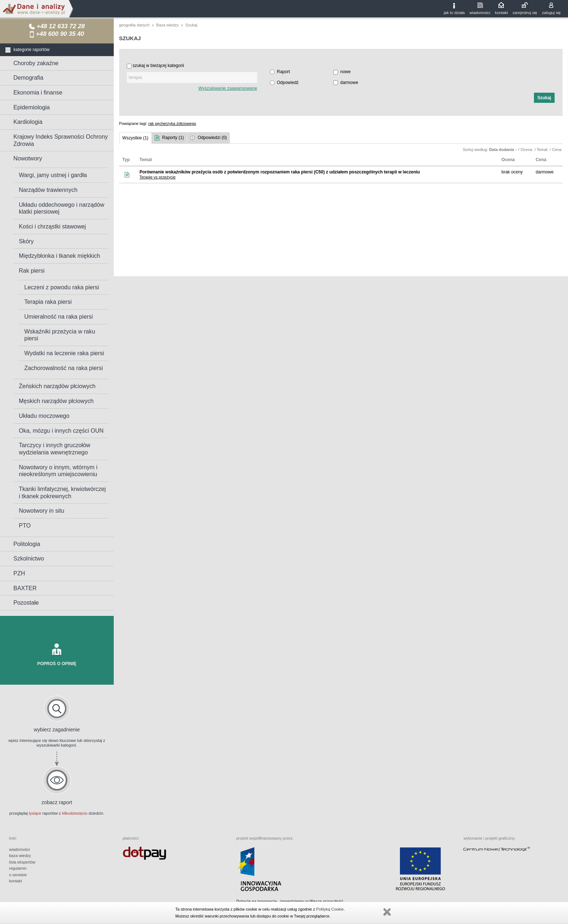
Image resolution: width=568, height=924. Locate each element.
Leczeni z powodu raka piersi (62, 287)
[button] (544, 98)
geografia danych (134, 25)
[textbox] (192, 77)
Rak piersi (32, 271)
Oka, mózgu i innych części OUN (61, 431)
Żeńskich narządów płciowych (57, 386)
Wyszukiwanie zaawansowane (228, 88)
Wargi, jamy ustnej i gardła (53, 175)
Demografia (28, 78)
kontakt (502, 13)
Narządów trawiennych (48, 190)
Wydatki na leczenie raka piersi (64, 353)
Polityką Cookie (330, 909)
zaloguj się (551, 13)
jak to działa (454, 13)
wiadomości (480, 13)
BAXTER (25, 588)
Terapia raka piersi (48, 302)
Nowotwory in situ (41, 511)
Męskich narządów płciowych (56, 401)
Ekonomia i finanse (38, 93)
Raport (283, 72)
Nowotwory (28, 158)
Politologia (27, 544)
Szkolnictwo (29, 558)
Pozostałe (26, 603)
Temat (542, 150)
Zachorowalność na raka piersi (64, 368)
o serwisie (18, 875)
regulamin (18, 868)
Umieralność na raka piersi (59, 317)
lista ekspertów (22, 862)
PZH (19, 573)
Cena (557, 150)
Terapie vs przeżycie (158, 177)
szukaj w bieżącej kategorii (158, 66)
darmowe (349, 83)
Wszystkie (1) (135, 138)
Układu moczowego (44, 416)
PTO (25, 526)
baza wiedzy (20, 856)
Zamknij (387, 912)
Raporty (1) (173, 138)
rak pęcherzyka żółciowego (172, 123)
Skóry (26, 241)
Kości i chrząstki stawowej (52, 226)
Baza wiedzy (167, 25)
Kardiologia (28, 122)
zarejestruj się (525, 13)
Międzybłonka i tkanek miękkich (59, 256)
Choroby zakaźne (36, 63)
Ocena (527, 150)
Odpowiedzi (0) (212, 138)
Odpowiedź (288, 83)
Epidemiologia (32, 107)
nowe (345, 72)
